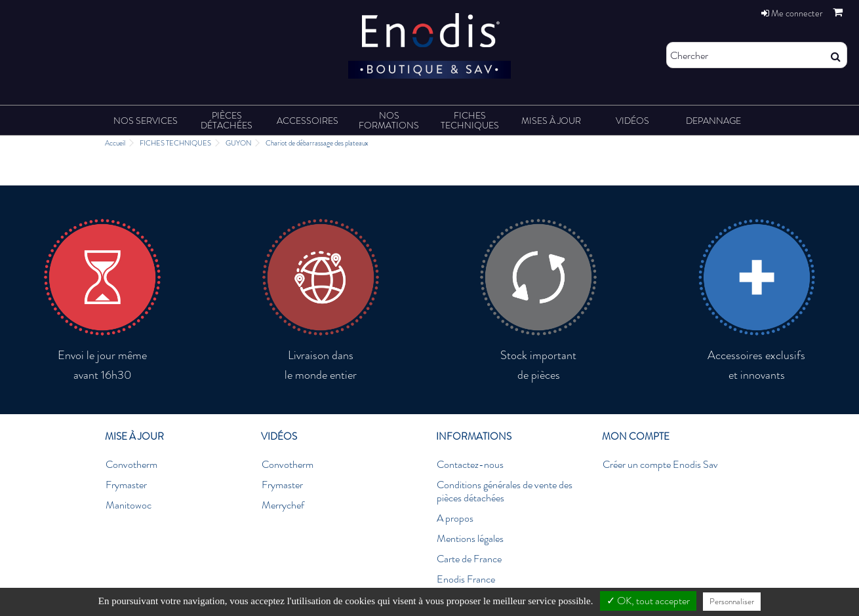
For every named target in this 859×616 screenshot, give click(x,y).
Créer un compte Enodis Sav (660, 465)
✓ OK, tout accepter (648, 601)
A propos (455, 518)
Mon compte (636, 436)
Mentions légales (470, 539)
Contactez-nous (470, 465)
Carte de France (469, 559)
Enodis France (466, 579)
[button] (146, 120)
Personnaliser (732, 601)
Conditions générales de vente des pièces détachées (505, 491)
